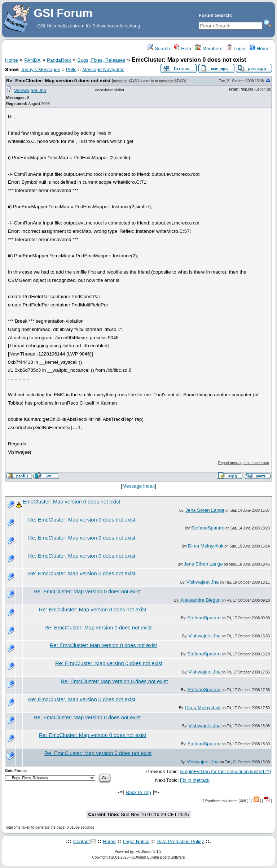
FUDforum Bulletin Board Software (157, 857)
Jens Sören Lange (205, 510)
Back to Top (138, 792)
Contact (82, 841)
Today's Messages (40, 69)
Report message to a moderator (244, 463)
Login (236, 49)
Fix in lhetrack (195, 780)
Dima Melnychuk (206, 546)
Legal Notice (136, 841)
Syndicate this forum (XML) (227, 801)
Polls (71, 69)
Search (159, 49)
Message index (138, 486)
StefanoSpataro (208, 528)
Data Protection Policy (180, 841)
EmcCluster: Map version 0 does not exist (71, 502)
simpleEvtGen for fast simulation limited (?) (226, 771)
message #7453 (126, 81)
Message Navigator (103, 69)
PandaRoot (59, 60)
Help (183, 49)
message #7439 (172, 81)
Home (260, 49)
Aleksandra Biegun (201, 600)
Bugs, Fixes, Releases (102, 60)
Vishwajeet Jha (30, 90)
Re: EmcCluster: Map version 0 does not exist (58, 81)
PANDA (32, 60)
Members (209, 49)
